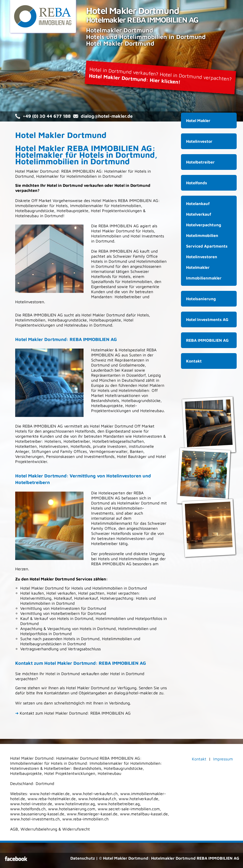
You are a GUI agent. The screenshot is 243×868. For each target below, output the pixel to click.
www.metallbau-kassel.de (144, 814)
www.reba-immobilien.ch (85, 819)
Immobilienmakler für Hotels (41, 206)
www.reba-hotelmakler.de (52, 799)
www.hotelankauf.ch (97, 799)
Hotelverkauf (199, 214)
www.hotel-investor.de (31, 804)
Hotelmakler (116, 171)
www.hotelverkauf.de (138, 799)
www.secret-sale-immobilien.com (129, 809)
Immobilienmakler (204, 278)
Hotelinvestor (199, 141)
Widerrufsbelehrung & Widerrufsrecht (55, 829)
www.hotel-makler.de (50, 794)
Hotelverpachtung (204, 225)
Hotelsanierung (201, 299)
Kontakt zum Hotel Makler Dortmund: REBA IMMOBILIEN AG (73, 713)
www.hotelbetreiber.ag (119, 804)
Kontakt (194, 361)
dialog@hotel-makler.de (107, 116)
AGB (14, 829)
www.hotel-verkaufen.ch (95, 794)
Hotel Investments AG (207, 319)
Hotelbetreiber (77, 441)
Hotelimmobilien (202, 235)
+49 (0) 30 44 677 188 (47, 116)
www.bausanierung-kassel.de (37, 814)
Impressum (223, 759)
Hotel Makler (103, 200)
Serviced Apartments (207, 246)
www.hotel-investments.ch (35, 819)
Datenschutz (83, 858)
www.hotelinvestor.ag (75, 804)
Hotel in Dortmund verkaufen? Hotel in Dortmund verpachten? (160, 75)
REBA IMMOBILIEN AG (138, 200)
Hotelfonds (101, 276)
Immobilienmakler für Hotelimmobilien (106, 206)
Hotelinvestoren (54, 446)
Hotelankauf (198, 204)
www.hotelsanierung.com (72, 809)
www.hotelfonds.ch (28, 809)
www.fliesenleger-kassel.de (92, 814)
